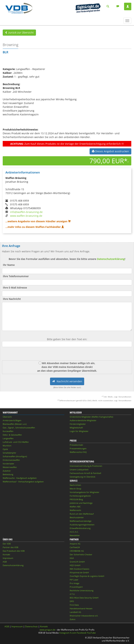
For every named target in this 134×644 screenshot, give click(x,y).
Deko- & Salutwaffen (12, 435)
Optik (5, 449)
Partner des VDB (10, 547)
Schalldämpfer (9, 453)
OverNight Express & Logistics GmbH (87, 576)
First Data (74, 605)
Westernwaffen (10, 467)
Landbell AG (75, 612)
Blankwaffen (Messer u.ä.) (15, 424)
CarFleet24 (75, 547)
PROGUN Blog (76, 499)
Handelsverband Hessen (81, 608)
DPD (72, 601)
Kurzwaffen (8, 431)
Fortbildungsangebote (80, 496)
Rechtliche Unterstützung (82, 590)
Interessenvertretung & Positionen (86, 466)
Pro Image (74, 583)
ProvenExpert (76, 587)
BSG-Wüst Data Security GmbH (84, 598)
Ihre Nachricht (12, 299)
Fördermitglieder (78, 424)
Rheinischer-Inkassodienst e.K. (84, 616)
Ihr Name (9, 265)
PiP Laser (74, 580)
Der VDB (7, 544)
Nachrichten (75, 485)
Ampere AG (75, 544)
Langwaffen (8, 438)
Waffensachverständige (81, 521)
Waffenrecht (75, 510)
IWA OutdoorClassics (79, 569)
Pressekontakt (76, 445)
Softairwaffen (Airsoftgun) (15, 456)
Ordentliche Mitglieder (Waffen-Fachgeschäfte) (91, 417)
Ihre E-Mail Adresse (15, 288)
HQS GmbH (75, 565)
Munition (7, 446)
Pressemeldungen (78, 448)
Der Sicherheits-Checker (81, 554)
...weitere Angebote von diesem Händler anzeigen (38, 221)
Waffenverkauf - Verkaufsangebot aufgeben (23, 482)
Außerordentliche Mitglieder (83, 420)
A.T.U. (72, 594)
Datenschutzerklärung (111, 259)
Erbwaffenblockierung (80, 528)
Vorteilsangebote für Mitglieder (85, 492)
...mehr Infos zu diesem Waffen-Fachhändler (35, 227)
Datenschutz (31, 626)
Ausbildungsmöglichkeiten (82, 525)
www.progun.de (47, 630)
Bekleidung (8, 474)
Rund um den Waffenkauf (82, 514)
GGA (72, 558)
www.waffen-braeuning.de (26, 216)
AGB (5, 562)
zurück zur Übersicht (19, 32)
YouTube (91, 633)
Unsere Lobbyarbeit (79, 470)
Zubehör (7, 471)
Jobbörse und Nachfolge (81, 503)
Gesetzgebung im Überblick (83, 477)
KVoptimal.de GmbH (79, 572)
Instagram (64, 633)
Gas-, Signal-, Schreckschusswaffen (19, 428)
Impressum (8, 558)
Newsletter (75, 535)
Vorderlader (8, 464)
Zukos (73, 619)
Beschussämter (77, 517)
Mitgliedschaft (76, 428)
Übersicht (7, 417)
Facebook (82, 633)
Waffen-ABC (75, 507)
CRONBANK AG (77, 551)
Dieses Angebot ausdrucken (110, 151)
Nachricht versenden (67, 381)
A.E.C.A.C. (74, 532)
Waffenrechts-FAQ (78, 452)
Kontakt (6, 554)
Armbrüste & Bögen (12, 420)
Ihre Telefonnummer (16, 276)
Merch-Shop (75, 489)
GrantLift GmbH (77, 562)
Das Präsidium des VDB (14, 551)
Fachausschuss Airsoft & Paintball (85, 473)
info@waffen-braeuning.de (26, 212)
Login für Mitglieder (79, 431)
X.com (73, 633)
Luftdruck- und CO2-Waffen (16, 442)
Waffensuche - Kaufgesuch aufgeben (20, 478)
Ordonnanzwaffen (11, 460)
